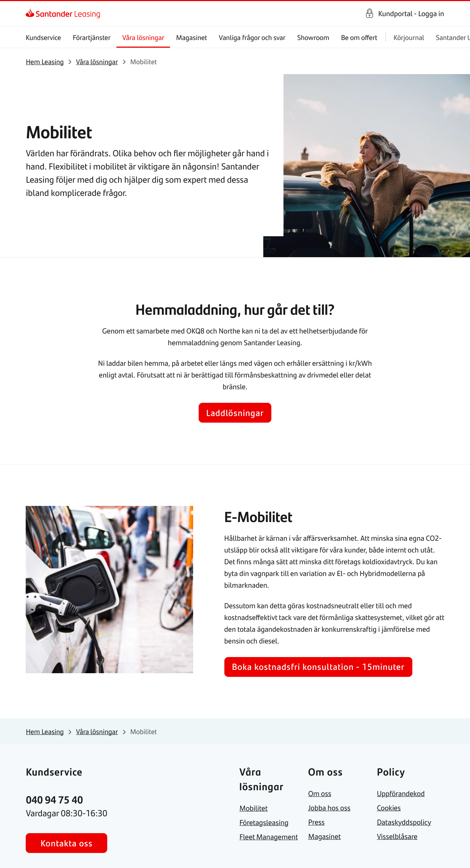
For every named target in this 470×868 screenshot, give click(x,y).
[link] (32, 14)
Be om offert (359, 37)
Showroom (313, 37)
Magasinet (192, 37)
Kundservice (43, 37)
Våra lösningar (143, 37)
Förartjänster (92, 37)
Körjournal (409, 37)
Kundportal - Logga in (411, 14)
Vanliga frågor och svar (252, 37)
